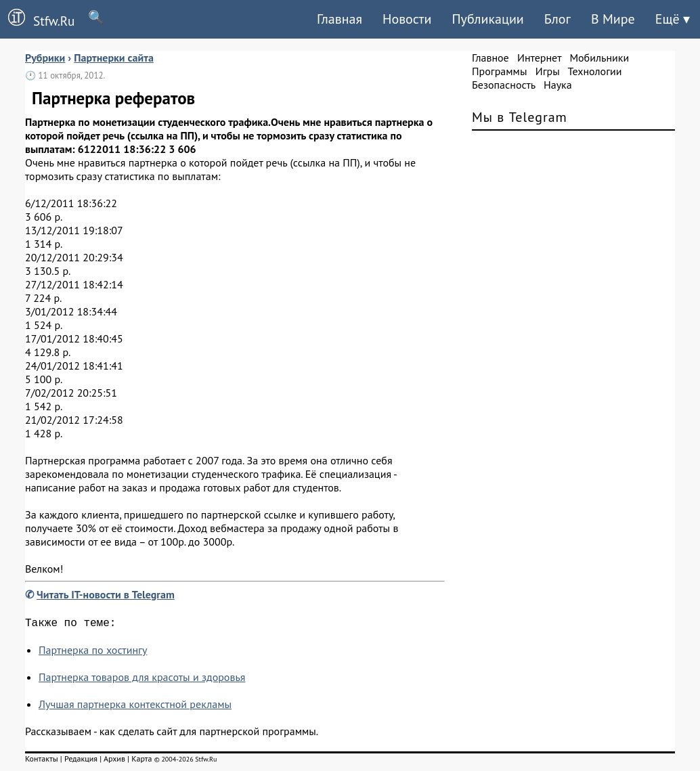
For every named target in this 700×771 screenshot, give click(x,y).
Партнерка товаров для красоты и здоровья (142, 680)
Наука (558, 85)
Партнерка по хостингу (93, 653)
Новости (407, 19)
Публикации (487, 19)
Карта (141, 761)
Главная (340, 19)
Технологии (595, 71)
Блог (557, 19)
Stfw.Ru (37, 19)
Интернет (539, 58)
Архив (114, 761)
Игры (548, 71)
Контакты (42, 761)
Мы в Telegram (520, 117)
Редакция (81, 761)
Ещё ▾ (673, 19)
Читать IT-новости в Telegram (106, 594)
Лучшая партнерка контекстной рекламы (135, 707)
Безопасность (504, 85)
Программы (499, 71)
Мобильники (599, 58)
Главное (490, 58)
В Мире (613, 19)
